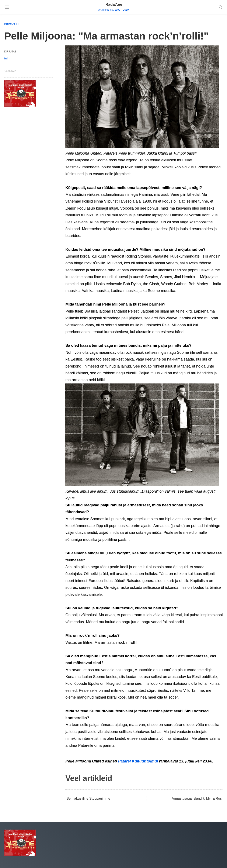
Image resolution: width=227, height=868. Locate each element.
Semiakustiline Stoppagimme (88, 798)
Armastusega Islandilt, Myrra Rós (197, 798)
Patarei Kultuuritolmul (138, 761)
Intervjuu (11, 24)
